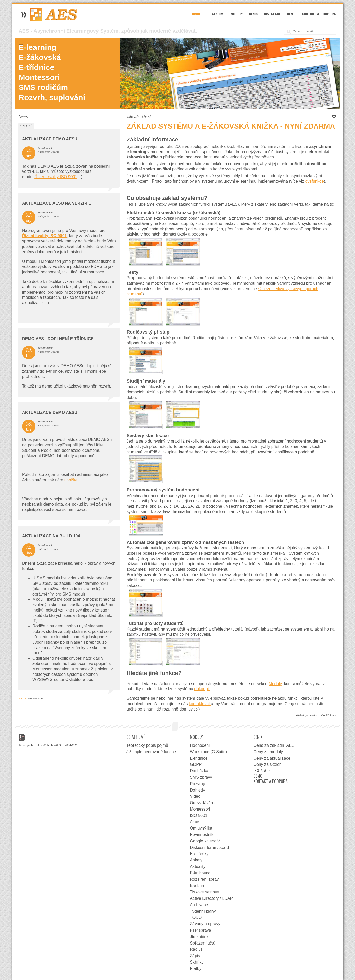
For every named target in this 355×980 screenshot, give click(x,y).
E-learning (38, 47)
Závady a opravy (205, 924)
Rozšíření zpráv (204, 879)
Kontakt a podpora (319, 14)
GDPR (196, 764)
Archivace (199, 905)
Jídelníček (199, 937)
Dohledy (197, 790)
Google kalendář (205, 841)
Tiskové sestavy (204, 892)
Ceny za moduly (268, 752)
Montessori (39, 77)
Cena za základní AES (274, 745)
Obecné (26, 126)
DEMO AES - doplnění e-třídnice (58, 339)
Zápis (195, 956)
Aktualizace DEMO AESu (50, 139)
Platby (196, 969)
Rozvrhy (197, 784)
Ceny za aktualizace (272, 758)
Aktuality (198, 866)
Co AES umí (215, 14)
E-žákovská (40, 57)
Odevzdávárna (203, 803)
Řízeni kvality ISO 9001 (56, 177)
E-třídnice (37, 67)
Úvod (196, 14)
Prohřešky (199, 854)
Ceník (253, 14)
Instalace (272, 14)
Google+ (22, 738)
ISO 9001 (199, 816)
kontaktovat (200, 704)
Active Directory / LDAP (211, 898)
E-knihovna (200, 873)
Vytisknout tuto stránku (333, 116)
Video (195, 796)
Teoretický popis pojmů (147, 745)
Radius (196, 949)
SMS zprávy (201, 777)
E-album (198, 885)
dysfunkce (315, 181)
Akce (194, 822)
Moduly (237, 14)
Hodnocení (200, 745)
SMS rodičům (43, 87)
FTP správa (200, 930)
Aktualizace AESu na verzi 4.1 (56, 203)
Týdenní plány (203, 911)
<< (21, 698)
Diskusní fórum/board (209, 847)
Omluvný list (201, 828)
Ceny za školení (268, 764)
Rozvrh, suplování (52, 97)
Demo (291, 14)
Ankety (196, 860)
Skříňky (197, 962)
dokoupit (202, 689)
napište (71, 480)
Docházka (199, 771)
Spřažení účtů (203, 943)
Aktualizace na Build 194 (51, 536)
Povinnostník (202, 835)
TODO (196, 917)
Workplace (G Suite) (208, 752)
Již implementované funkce (151, 752)
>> (50, 698)
